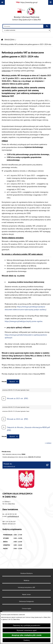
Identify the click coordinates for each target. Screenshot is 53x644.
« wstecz (48, 443)
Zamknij (27, 640)
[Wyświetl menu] (51, 2)
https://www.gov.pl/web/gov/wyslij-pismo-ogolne (24, 321)
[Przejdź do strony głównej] (26, 15)
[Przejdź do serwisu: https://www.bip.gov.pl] (27, 2)
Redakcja (26, 580)
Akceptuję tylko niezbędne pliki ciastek (27, 635)
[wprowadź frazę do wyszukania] (23, 26)
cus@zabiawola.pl (13, 516)
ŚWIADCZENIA (10, 40)
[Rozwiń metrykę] (13, 382)
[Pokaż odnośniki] (2, 2)
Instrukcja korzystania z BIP (26, 587)
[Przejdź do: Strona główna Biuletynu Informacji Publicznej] (2, 40)
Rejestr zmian (26, 594)
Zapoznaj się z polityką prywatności (27, 625)
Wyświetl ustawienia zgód (27, 630)
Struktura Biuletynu (26, 573)
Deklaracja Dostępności (26, 601)
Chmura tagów (26, 608)
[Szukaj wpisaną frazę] (47, 26)
